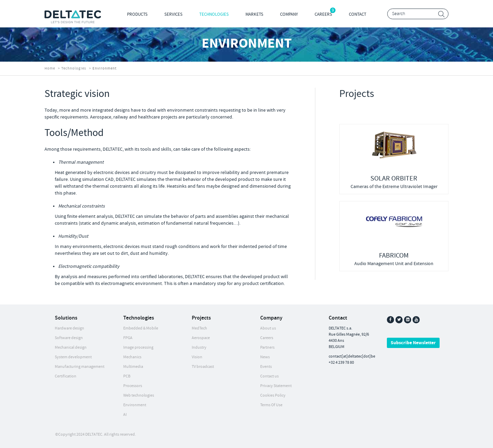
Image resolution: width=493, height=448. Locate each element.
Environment (135, 405)
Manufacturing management (80, 367)
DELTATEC (94, 434)
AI (125, 415)
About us (268, 328)
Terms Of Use (271, 405)
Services (173, 14)
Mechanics (132, 357)
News (265, 357)
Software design (69, 338)
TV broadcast (203, 367)
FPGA (128, 338)
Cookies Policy (273, 395)
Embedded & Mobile (141, 328)
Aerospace (201, 338)
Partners (267, 347)
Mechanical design (71, 347)
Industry (199, 347)
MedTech (199, 328)
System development (73, 357)
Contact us (269, 376)
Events (266, 367)
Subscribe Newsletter (413, 343)
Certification (66, 376)
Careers (323, 14)
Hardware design (69, 328)
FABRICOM (394, 256)
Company (289, 14)
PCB (127, 376)
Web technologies (139, 395)
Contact (358, 14)
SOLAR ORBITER (394, 178)
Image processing (138, 347)
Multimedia (133, 367)
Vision (197, 357)
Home (50, 69)
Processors (133, 386)
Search (441, 14)
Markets (254, 14)
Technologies (214, 14)
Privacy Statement (276, 386)
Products (137, 14)
